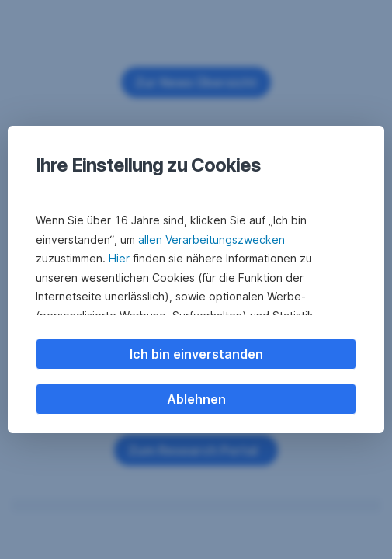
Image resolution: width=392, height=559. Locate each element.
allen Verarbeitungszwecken (212, 240)
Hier (119, 258)
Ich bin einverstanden (196, 354)
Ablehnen (196, 399)
